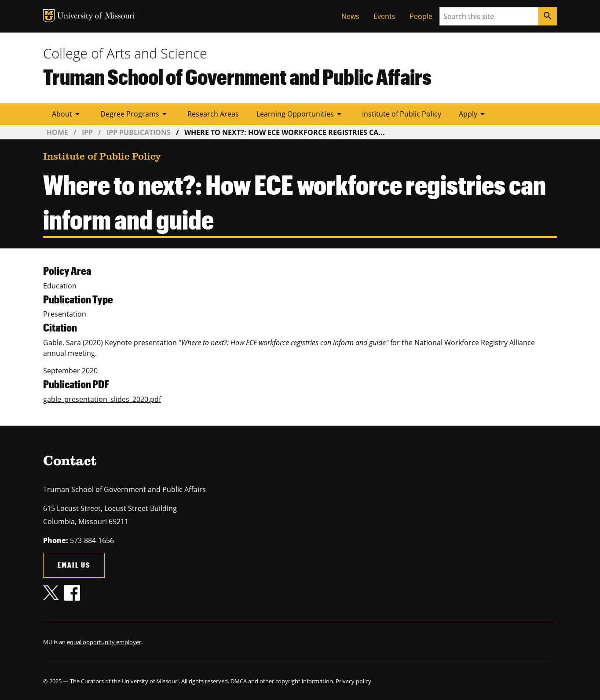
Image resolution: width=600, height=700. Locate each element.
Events (384, 16)
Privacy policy (353, 681)
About (67, 114)
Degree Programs (135, 114)
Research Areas (213, 114)
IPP (87, 132)
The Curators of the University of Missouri (124, 681)
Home (57, 132)
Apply (473, 114)
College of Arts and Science (125, 53)
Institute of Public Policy (402, 114)
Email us (74, 565)
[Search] (548, 16)
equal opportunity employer (104, 642)
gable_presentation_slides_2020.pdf (102, 399)
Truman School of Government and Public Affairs (237, 77)
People (421, 16)
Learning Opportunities (300, 114)
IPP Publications (139, 132)
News (350, 16)
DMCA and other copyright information (282, 681)
